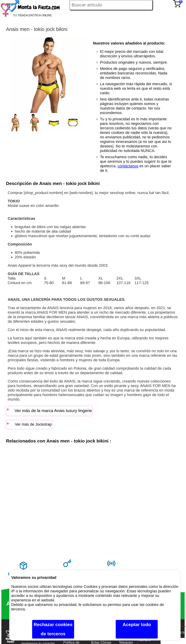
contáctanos (128, 166)
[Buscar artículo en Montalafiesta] (111, 5)
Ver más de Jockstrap (29, 424)
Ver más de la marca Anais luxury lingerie (49, 410)
